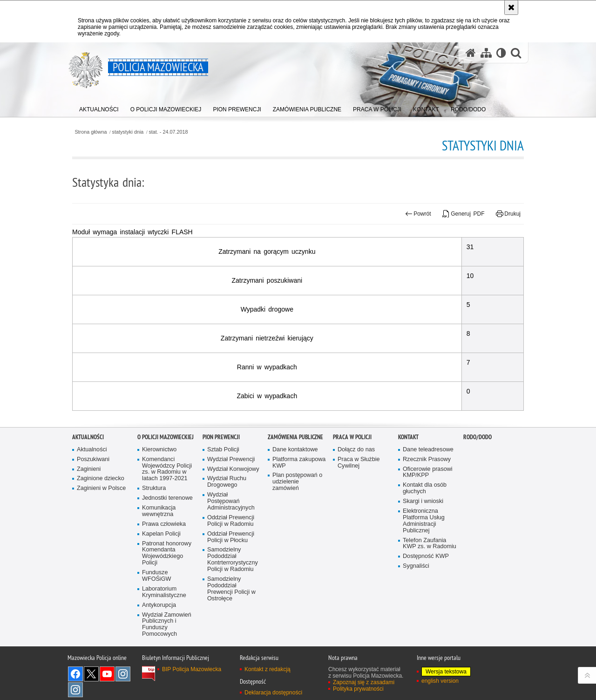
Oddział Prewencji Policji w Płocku (231, 575)
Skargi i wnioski (423, 539)
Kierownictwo (159, 487)
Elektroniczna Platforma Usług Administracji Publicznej (424, 559)
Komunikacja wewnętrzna (159, 549)
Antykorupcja (159, 643)
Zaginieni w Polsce (101, 527)
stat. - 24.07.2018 (168, 132)
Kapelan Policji (161, 572)
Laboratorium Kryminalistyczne (164, 630)
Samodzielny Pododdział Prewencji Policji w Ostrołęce (231, 627)
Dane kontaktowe (295, 487)
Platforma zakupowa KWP (299, 500)
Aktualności (88, 475)
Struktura (154, 526)
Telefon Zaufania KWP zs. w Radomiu (430, 581)
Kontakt (408, 475)
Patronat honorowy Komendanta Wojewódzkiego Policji (167, 591)
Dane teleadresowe (428, 487)
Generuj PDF (464, 214)
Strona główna (91, 132)
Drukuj (508, 214)
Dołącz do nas (356, 487)
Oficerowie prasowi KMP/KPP (428, 510)
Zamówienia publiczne (295, 475)
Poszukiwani (93, 497)
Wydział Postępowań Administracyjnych (231, 539)
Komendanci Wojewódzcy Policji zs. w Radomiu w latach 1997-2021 (167, 507)
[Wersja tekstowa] (501, 53)
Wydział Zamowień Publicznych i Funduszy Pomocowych (167, 663)
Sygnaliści (416, 604)
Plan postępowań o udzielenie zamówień (297, 520)
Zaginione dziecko (101, 517)
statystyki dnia (128, 132)
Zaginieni (89, 507)
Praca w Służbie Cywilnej (359, 500)
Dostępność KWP (426, 595)
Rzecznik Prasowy (427, 497)
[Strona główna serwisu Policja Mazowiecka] (471, 53)
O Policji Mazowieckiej (166, 475)
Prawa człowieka (164, 562)
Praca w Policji (352, 475)
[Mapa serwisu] (486, 53)
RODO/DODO (477, 475)
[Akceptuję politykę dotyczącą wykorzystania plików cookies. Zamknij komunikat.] (511, 7)
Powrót (418, 214)
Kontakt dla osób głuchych (425, 527)
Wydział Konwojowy (233, 507)
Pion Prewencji (221, 475)
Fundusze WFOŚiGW (156, 614)
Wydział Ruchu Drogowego (227, 520)
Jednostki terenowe (167, 536)
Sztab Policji (223, 487)
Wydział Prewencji (231, 497)
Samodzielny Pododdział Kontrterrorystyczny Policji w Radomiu (233, 598)
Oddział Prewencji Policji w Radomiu (231, 559)
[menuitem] (99, 107)
